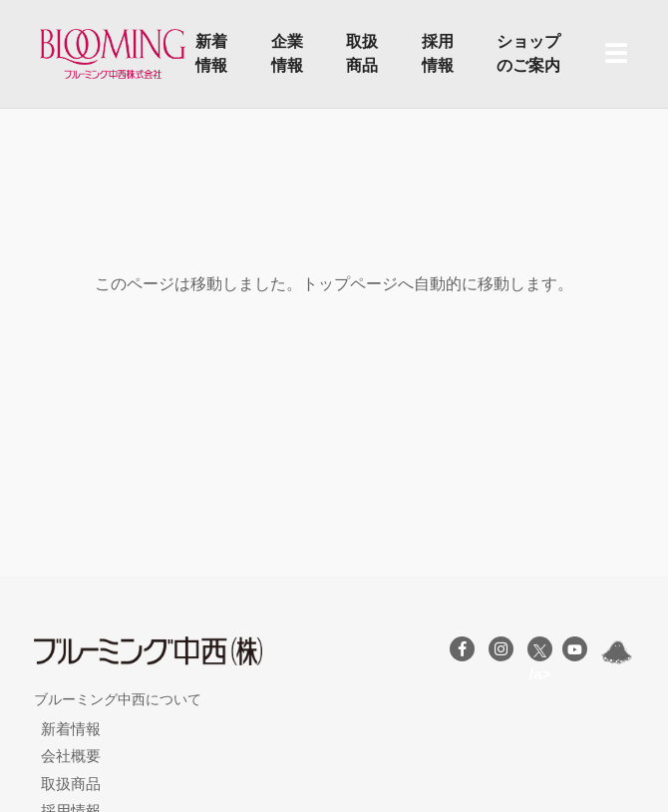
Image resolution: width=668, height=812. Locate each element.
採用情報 (438, 53)
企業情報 (287, 53)
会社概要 (71, 756)
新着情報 (211, 53)
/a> (540, 653)
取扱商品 (362, 53)
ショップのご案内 (528, 53)
